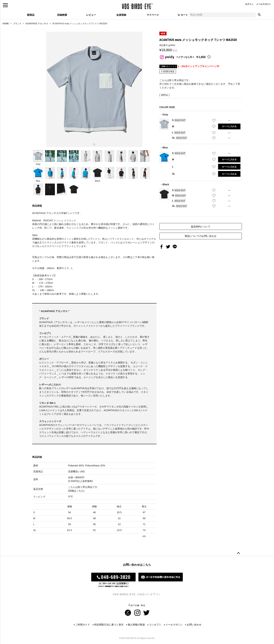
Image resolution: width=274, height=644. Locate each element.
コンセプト (155, 625)
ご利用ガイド (83, 625)
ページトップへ (238, 553)
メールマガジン (264, 4)
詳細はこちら (76, 491)
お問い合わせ (194, 625)
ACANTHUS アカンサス (37, 24)
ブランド (17, 24)
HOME (6, 24)
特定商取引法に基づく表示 (109, 625)
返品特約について (201, 227)
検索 (259, 15)
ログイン (249, 4)
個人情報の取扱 (136, 625)
